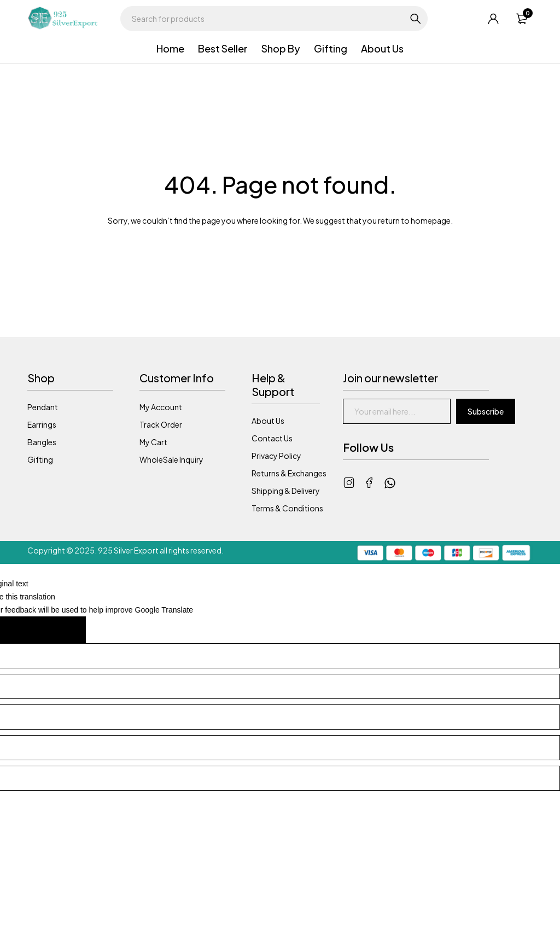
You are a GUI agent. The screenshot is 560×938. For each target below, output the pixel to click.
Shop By (281, 48)
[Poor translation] (61, 630)
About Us (382, 48)
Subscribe (486, 411)
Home (170, 48)
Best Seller (223, 48)
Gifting (331, 48)
